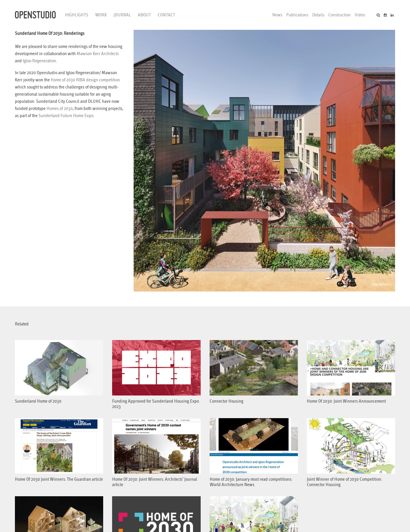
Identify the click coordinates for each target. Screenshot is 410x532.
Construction (339, 15)
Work (101, 15)
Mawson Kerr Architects (98, 54)
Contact (166, 15)
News (277, 15)
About (144, 15)
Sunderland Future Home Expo (66, 116)
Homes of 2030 (60, 108)
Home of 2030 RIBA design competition (85, 80)
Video (360, 15)
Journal (122, 15)
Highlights (77, 15)
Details (318, 15)
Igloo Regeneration (39, 61)
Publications (297, 15)
